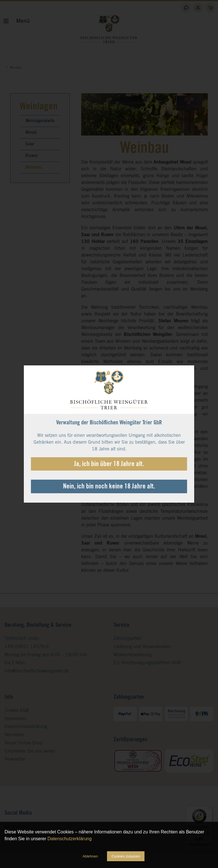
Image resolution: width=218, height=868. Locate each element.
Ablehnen (90, 856)
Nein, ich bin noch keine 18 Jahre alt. (109, 487)
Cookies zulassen (126, 856)
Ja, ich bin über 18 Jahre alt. (109, 465)
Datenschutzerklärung (70, 839)
